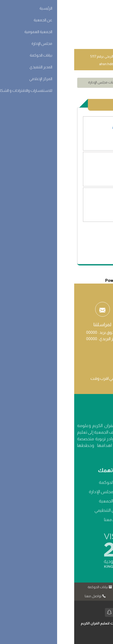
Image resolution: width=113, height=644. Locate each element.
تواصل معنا (40, 520)
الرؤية (90, 492)
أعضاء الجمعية (37, 501)
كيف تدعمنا (83, 596)
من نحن (88, 482)
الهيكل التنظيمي (35, 510)
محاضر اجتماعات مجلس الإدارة (36, 82)
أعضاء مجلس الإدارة (32, 492)
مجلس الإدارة (71, 82)
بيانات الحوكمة (37, 482)
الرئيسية (82, 587)
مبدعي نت (66, 634)
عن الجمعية (56, 587)
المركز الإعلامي (52, 596)
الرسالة (89, 501)
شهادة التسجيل (80, 520)
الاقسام (91, 82)
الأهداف (87, 510)
